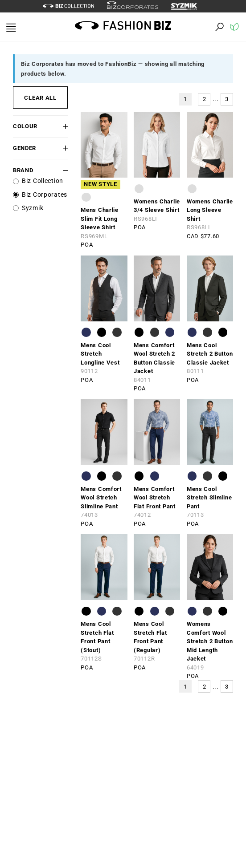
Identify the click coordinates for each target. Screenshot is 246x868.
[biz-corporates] (133, 6)
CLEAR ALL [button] (40, 98)
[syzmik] (187, 6)
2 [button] (205, 99)
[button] (64, 126)
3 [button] (227, 99)
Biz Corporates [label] (45, 195)
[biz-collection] (68, 6)
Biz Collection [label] (43, 181)
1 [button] (185, 99)
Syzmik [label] (33, 208)
